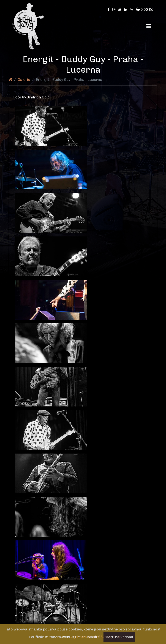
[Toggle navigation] (149, 26)
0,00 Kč (144, 9)
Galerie (24, 80)
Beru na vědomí (119, 637)
